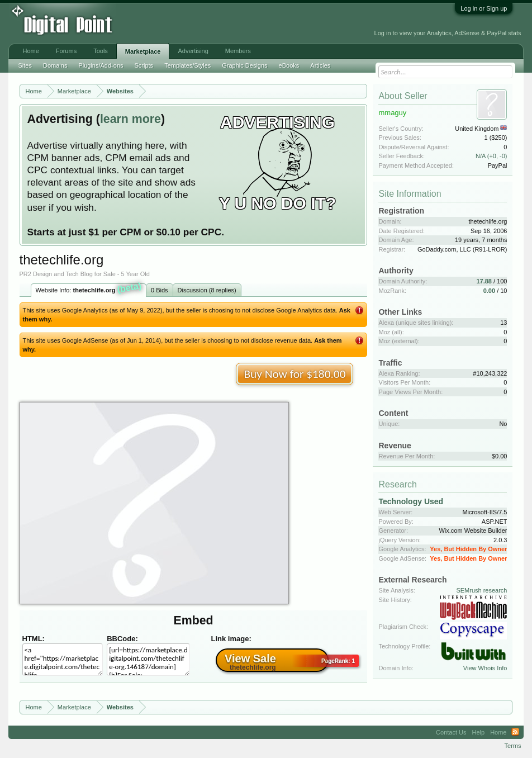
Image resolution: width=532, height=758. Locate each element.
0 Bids (160, 290)
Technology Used (411, 501)
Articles (320, 65)
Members (238, 51)
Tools (101, 51)
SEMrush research (481, 590)
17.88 (484, 281)
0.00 (489, 291)
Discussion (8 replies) (207, 290)
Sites (25, 65)
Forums (66, 51)
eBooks (289, 65)
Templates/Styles (187, 65)
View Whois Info (485, 668)
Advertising (193, 51)
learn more (130, 119)
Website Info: (89, 289)
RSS (515, 732)
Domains (55, 65)
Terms (513, 746)
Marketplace (143, 51)
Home (31, 51)
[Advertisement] (186, 23)
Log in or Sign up (484, 8)
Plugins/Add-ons (101, 65)
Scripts (144, 65)
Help (479, 732)
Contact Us (451, 732)
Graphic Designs (244, 65)
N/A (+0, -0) (491, 156)
